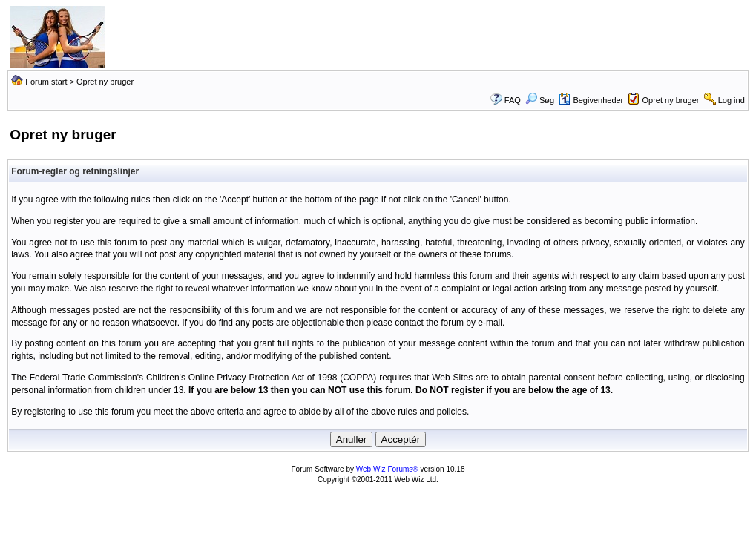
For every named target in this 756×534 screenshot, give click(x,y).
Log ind (732, 100)
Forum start (46, 82)
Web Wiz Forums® (387, 469)
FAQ (513, 100)
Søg (540, 100)
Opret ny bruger (670, 100)
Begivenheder (591, 100)
